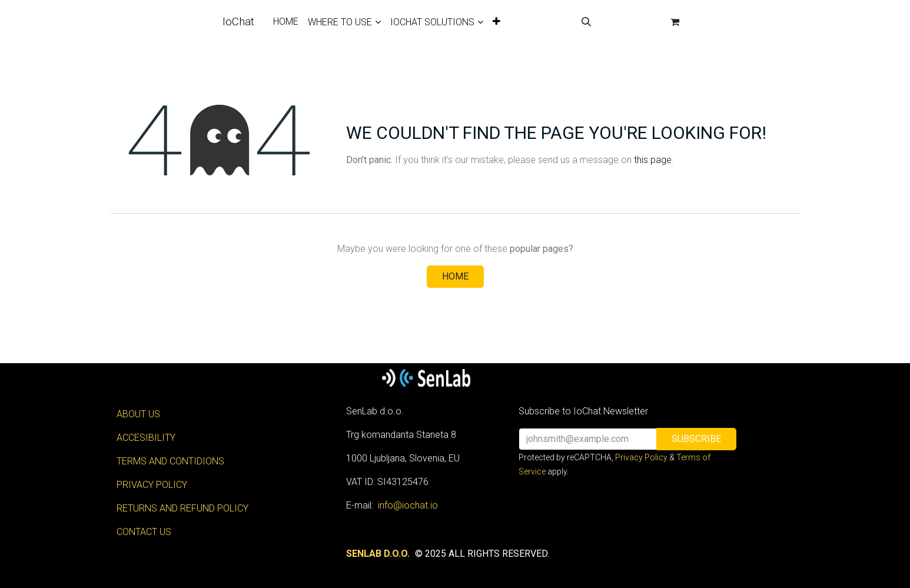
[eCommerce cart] (675, 22)
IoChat (238, 21)
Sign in (630, 21)
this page (653, 160)
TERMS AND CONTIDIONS (170, 461)
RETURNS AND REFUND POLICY (182, 508)
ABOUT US (138, 414)
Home (455, 276)
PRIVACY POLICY (152, 485)
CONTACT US (144, 532)
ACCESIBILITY (146, 438)
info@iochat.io (408, 505)
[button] (586, 22)
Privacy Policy (641, 457)
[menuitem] (286, 22)
